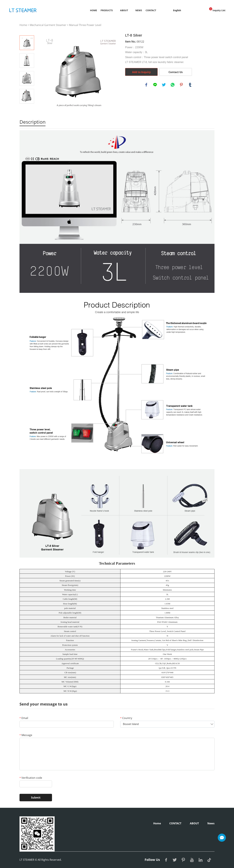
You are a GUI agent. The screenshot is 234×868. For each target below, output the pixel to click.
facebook (146, 85)
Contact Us (176, 72)
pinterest (181, 85)
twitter (164, 85)
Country (126, 718)
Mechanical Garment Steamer (48, 25)
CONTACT (151, 10)
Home (94, 10)
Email (24, 718)
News (139, 10)
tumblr (190, 85)
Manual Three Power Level (85, 25)
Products (107, 10)
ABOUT (124, 10)
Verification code (31, 778)
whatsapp (173, 85)
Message (26, 735)
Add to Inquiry (141, 72)
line (155, 85)
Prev (27, 31)
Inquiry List (217, 10)
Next (27, 108)
